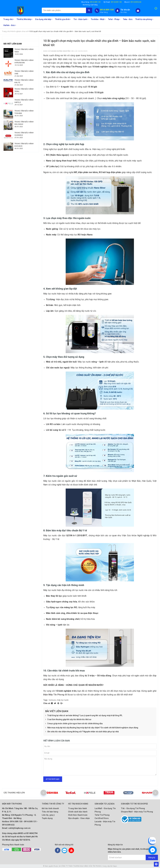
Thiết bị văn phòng (144, 19)
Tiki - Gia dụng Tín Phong (133, 808)
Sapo (115, 866)
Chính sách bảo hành (78, 812)
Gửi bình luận (53, 779)
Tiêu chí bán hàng (50, 812)
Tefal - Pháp (114, 19)
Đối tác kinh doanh (50, 808)
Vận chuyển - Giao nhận (79, 818)
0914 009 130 (107, 10)
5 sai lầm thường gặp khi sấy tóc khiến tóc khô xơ (68, 720)
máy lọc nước (75, 59)
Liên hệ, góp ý (48, 815)
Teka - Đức (128, 19)
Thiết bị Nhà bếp (25, 19)
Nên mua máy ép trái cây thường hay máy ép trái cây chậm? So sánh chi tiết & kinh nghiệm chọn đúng (92, 728)
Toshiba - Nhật (98, 19)
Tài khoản (125, 10)
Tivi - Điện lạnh (81, 19)
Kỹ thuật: (113, 2)
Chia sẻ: (47, 703)
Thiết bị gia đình (63, 19)
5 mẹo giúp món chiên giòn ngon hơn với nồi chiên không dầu (74, 724)
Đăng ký (152, 857)
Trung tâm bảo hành (78, 808)
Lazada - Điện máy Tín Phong (105, 823)
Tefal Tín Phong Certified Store (102, 817)
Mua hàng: (91, 2)
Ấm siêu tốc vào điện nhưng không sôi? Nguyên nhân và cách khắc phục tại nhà (82, 732)
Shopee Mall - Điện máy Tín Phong (137, 812)
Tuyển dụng (47, 818)
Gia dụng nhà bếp (44, 19)
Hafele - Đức (10, 25)
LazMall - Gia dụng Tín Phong (105, 810)
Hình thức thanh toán (78, 815)
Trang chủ (9, 19)
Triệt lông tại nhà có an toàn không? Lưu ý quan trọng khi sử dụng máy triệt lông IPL (84, 716)
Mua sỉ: (133, 2)
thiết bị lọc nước (109, 63)
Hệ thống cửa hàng (90, 5)
